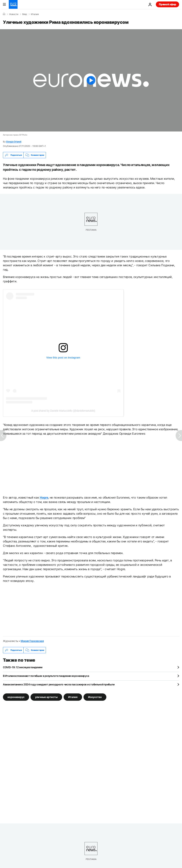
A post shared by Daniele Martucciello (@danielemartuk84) (63, 411)
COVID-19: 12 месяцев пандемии (23, 667)
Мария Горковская (32, 641)
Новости (14, 14)
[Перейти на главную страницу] (13, 4)
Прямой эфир (167, 4)
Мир (25, 14)
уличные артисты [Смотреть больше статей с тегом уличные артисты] (46, 697)
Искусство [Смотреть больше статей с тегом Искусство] (95, 697)
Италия (35, 14)
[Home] (4, 14)
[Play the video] (91, 80)
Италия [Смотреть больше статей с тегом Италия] (73, 697)
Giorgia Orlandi (14, 142)
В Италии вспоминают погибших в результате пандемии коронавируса (46, 676)
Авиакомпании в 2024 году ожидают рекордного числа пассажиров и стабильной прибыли (59, 684)
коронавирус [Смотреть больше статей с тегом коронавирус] (16, 697)
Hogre (44, 497)
